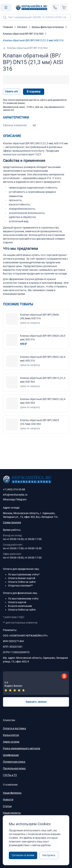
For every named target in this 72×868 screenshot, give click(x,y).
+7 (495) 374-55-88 (14, 489)
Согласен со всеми (23, 855)
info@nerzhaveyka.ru (15, 495)
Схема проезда (12, 522)
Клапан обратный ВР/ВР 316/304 (25, 48)
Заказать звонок (36, 702)
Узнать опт (12, 91)
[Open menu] (6, 7)
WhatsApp (9, 499)
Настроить (49, 855)
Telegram (21, 499)
